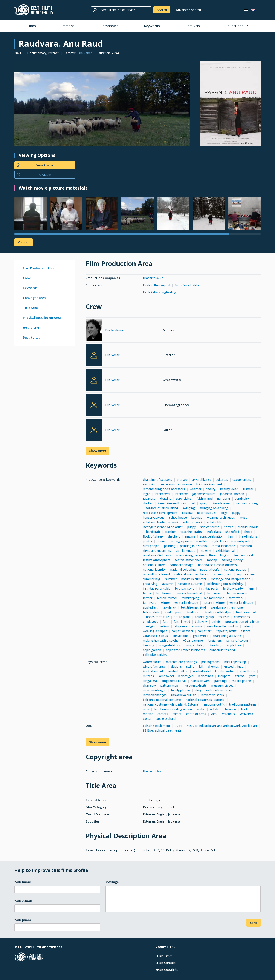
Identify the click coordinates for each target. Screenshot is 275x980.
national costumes (219, 690)
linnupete (224, 676)
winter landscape (186, 603)
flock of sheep (153, 536)
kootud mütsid (178, 671)
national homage (182, 565)
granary (182, 480)
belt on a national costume (162, 700)
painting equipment (157, 726)
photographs (210, 662)
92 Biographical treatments (162, 730)
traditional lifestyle (218, 612)
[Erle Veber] (94, 355)
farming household (189, 593)
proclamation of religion (242, 622)
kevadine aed (222, 503)
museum (246, 546)
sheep (248, 532)
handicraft (153, 532)
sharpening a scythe (227, 636)
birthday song (185, 588)
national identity (154, 569)
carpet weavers (182, 631)
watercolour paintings (181, 662)
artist (243, 517)
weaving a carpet (155, 631)
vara (214, 714)
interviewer (163, 494)
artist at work (193, 522)
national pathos (235, 569)
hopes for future (158, 617)
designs (176, 666)
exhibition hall (226, 551)
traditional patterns (243, 704)
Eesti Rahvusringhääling (160, 292)
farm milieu (215, 593)
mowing (205, 551)
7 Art (178, 726)
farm (251, 588)
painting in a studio (193, 546)
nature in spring (247, 503)
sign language (185, 551)
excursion (150, 484)
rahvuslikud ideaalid (156, 574)
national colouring (183, 569)
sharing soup (223, 574)
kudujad (197, 517)
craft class (214, 532)
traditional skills (247, 612)
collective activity (155, 655)
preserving (150, 584)
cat (193, 503)
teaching (216, 645)
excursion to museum (176, 484)
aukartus (222, 480)
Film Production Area (39, 268)
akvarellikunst (202, 480)
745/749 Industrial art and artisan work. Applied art (222, 726)
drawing (166, 498)
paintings (221, 681)
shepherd (174, 536)
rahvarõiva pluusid (184, 695)
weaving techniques (221, 517)
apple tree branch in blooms (185, 650)
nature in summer (194, 579)
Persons (68, 26)
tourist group (204, 617)
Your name (23, 882)
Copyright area (34, 298)
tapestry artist (226, 631)
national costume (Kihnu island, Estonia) (171, 704)
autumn (168, 584)
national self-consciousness (217, 565)
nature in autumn (190, 584)
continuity (242, 498)
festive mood (244, 555)
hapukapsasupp (235, 662)
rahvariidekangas (155, 695)
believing (201, 622)
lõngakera (150, 681)
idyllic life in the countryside (231, 541)
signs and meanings (157, 551)
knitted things (233, 666)
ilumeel (248, 489)
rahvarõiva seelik (212, 695)
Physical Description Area (42, 318)
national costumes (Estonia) (205, 700)
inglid (147, 494)
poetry (147, 541)
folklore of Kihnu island (162, 508)
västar (147, 719)
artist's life (214, 522)
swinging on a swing (214, 508)
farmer (148, 598)
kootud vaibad (225, 671)
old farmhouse (214, 598)
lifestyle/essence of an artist (163, 527)
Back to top (32, 337)
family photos (181, 690)
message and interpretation (231, 579)
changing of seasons (157, 480)
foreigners (215, 640)
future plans (182, 617)
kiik (201, 666)
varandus (228, 714)
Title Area (30, 308)
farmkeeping (190, 598)
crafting (170, 532)
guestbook (247, 671)
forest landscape (223, 546)
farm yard (150, 603)
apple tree (234, 645)
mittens (148, 676)
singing (190, 536)
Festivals (193, 26)
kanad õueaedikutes (172, 503)
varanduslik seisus (155, 636)
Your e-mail (23, 901)
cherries (213, 666)
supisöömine (246, 574)
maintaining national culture (196, 555)
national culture (154, 565)
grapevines (201, 636)
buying (225, 555)
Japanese (149, 498)
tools (245, 709)
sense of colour (237, 640)
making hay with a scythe (161, 640)
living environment (209, 484)
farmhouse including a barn (173, 709)
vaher (247, 626)
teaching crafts (191, 532)
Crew (27, 278)
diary (198, 690)
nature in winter (214, 603)
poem (161, 541)
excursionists (242, 480)
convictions (242, 617)
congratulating (195, 645)
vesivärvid (246, 714)
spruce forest (210, 527)
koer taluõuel (206, 513)
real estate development (160, 513)
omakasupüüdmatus (157, 555)
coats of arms (196, 714)
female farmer (167, 598)
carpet (177, 714)
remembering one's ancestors (164, 489)
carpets (163, 714)
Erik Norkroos (115, 330)
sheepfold (232, 532)
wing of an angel (155, 666)
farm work (236, 598)
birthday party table (157, 588)
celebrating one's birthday (225, 584)
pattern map (169, 685)
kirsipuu (187, 513)
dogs (224, 513)
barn (231, 536)
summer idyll (152, 579)
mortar (148, 714)
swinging (189, 508)
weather (196, 489)
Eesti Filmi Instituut (188, 285)
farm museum (237, 593)
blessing (149, 645)
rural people (151, 546)
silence (246, 631)
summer (171, 579)
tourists (224, 617)
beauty (211, 489)
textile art (169, 607)
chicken (148, 503)
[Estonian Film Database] (34, 10)
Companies (109, 26)
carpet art (205, 631)
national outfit (214, 704)
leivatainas (206, 676)
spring (204, 503)
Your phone (23, 920)
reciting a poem (181, 541)
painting (170, 546)
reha (146, 709)
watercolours (152, 662)
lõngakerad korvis (174, 681)
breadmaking (248, 536)
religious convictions (188, 626)
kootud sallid (202, 671)
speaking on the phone (227, 607)
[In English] (253, 10)
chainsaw (149, 685)
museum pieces (222, 685)
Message (112, 882)
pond (167, 612)
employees (150, 622)
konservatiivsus (154, 517)
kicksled (215, 709)
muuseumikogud (155, 690)
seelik (201, 709)
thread (240, 676)
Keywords (152, 26)
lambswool (166, 676)
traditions (194, 612)
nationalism (183, 574)
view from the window (222, 626)
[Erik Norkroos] (94, 331)
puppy (236, 513)
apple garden (152, 650)
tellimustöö (151, 612)
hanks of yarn (200, 681)
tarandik (231, 709)
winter (166, 603)
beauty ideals (229, 489)
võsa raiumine (193, 640)
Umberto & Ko (153, 278)
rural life (202, 541)
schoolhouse (178, 517)
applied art (150, 607)
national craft (210, 569)
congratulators (170, 645)
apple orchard (166, 719)
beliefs (216, 622)
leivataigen (186, 676)
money (212, 560)
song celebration (212, 536)
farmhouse (163, 593)
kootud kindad (153, 671)
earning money (232, 560)
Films (32, 26)
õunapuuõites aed (222, 650)
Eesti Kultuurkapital (156, 285)
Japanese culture (204, 494)
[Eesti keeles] (246, 10)
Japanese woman (232, 494)
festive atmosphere (157, 560)
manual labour (248, 527)
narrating (224, 498)
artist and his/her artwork (161, 522)
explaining (202, 574)
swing (190, 666)
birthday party (209, 588)
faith (166, 622)
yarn (252, 676)
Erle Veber (85, 53)
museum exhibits (195, 685)
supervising (184, 498)
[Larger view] (102, 109)
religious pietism (158, 626)
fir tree (228, 527)
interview (181, 494)
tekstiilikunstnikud (193, 607)
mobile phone (241, 681)
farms (147, 593)
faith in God (205, 498)
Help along (31, 327)
